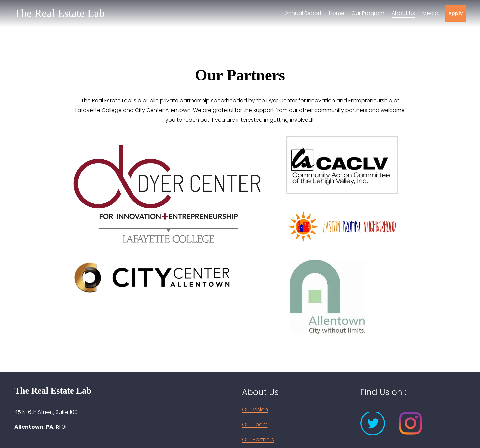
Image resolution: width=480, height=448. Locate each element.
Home (337, 13)
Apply (455, 13)
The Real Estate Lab (59, 13)
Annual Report (303, 13)
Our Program (368, 13)
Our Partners (258, 439)
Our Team (255, 424)
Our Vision (255, 409)
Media (430, 13)
